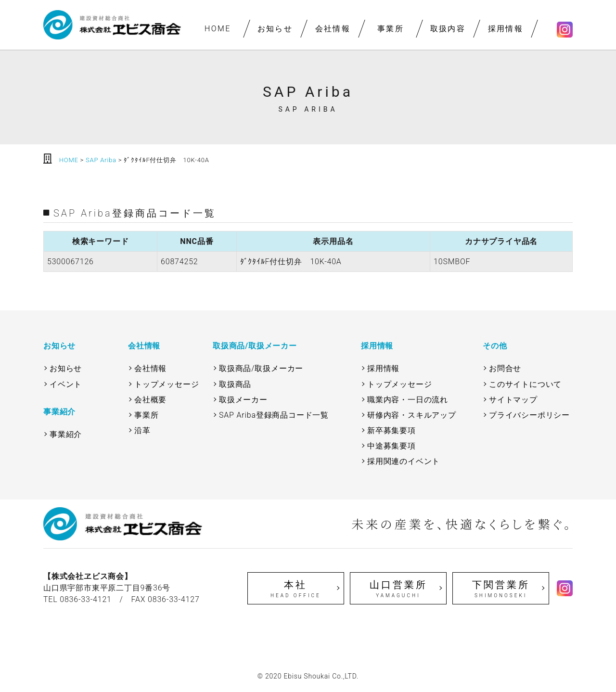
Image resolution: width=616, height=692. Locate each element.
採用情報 (505, 29)
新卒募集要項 (391, 430)
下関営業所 (501, 589)
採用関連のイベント (404, 461)
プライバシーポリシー (529, 415)
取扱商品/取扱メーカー (261, 368)
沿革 (142, 430)
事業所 (390, 29)
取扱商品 (235, 384)
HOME (217, 29)
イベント (66, 384)
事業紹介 (66, 434)
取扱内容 (448, 29)
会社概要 (150, 400)
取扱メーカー (243, 400)
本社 (296, 589)
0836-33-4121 (86, 599)
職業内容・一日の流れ (408, 400)
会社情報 (333, 29)
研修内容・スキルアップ (412, 415)
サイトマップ (513, 400)
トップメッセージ (167, 384)
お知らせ (275, 29)
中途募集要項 (391, 446)
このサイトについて (525, 384)
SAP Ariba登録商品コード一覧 (274, 415)
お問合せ (505, 368)
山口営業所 (398, 589)
